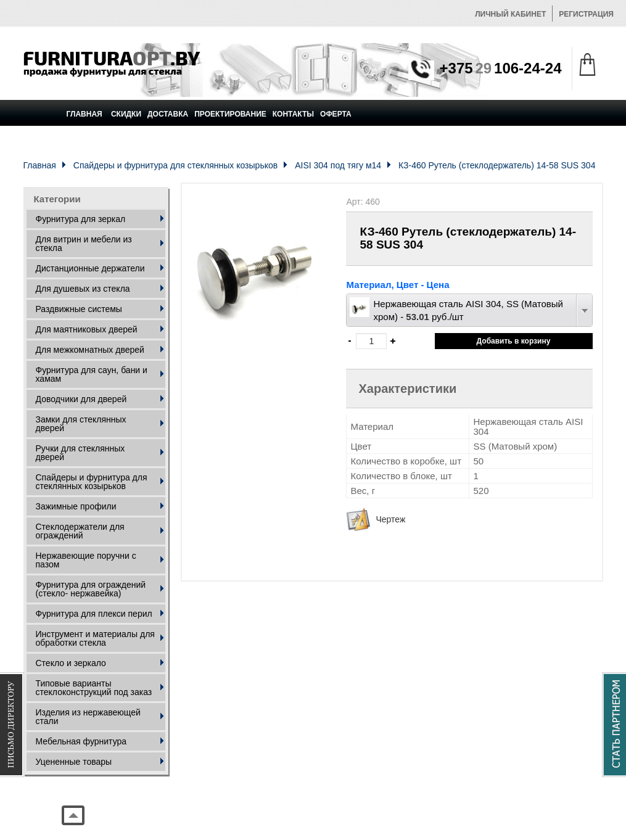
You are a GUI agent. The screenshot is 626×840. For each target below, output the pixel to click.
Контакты (293, 114)
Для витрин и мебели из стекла (84, 244)
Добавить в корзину (514, 341)
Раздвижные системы (79, 309)
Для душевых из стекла (83, 289)
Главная (84, 114)
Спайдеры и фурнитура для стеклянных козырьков (175, 165)
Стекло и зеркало (71, 663)
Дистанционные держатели (90, 268)
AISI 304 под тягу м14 (338, 165)
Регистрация (586, 14)
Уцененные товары (74, 762)
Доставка (168, 114)
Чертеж (390, 519)
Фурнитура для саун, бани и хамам (92, 374)
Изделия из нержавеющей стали (88, 717)
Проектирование (230, 114)
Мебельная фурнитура (81, 741)
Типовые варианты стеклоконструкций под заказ (94, 688)
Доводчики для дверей (81, 399)
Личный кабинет (510, 14)
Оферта (336, 114)
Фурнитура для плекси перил (94, 614)
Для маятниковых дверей (87, 329)
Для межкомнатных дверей (90, 350)
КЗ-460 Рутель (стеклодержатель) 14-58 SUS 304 (497, 165)
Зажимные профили (76, 506)
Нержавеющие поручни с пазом (86, 560)
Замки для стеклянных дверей (81, 424)
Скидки (126, 114)
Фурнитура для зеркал (81, 219)
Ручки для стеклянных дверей (80, 453)
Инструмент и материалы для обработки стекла (95, 638)
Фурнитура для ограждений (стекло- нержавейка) (91, 589)
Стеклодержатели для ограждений (80, 531)
